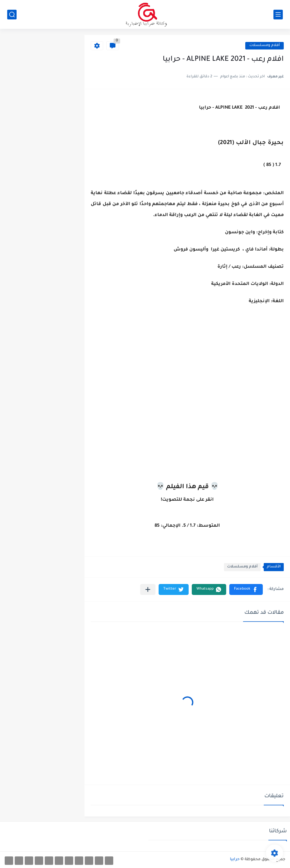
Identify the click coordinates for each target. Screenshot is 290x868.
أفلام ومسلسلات (265, 46)
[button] (246, 589)
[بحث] (12, 15)
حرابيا (235, 860)
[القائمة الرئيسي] (278, 15)
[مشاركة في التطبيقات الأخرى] (148, 589)
